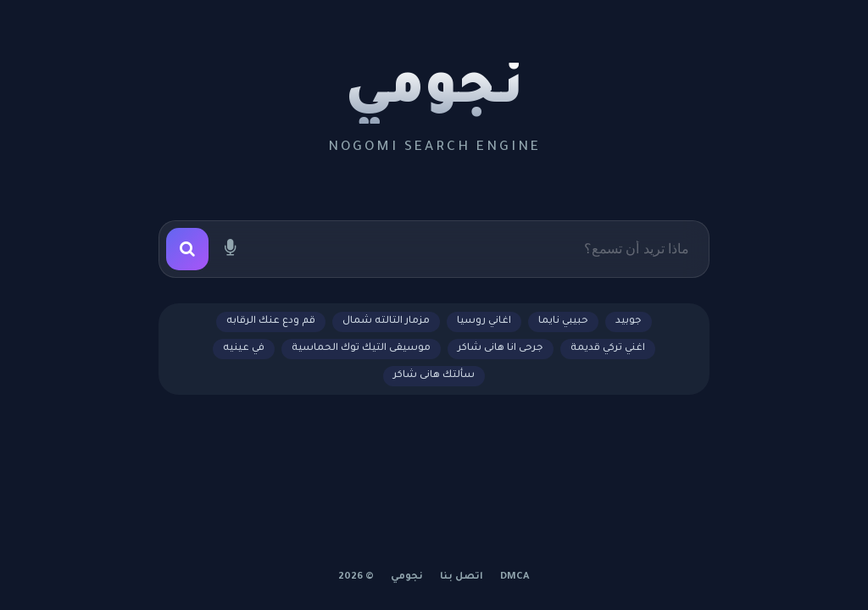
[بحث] (187, 249)
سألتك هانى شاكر (434, 376)
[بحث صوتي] (230, 249)
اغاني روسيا (484, 322)
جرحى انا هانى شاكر (501, 349)
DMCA (515, 577)
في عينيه (244, 349)
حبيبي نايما (563, 322)
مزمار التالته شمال (386, 322)
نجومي (434, 93)
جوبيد (629, 322)
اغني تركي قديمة (608, 349)
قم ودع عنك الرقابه (271, 322)
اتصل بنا (462, 577)
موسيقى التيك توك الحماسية (361, 349)
